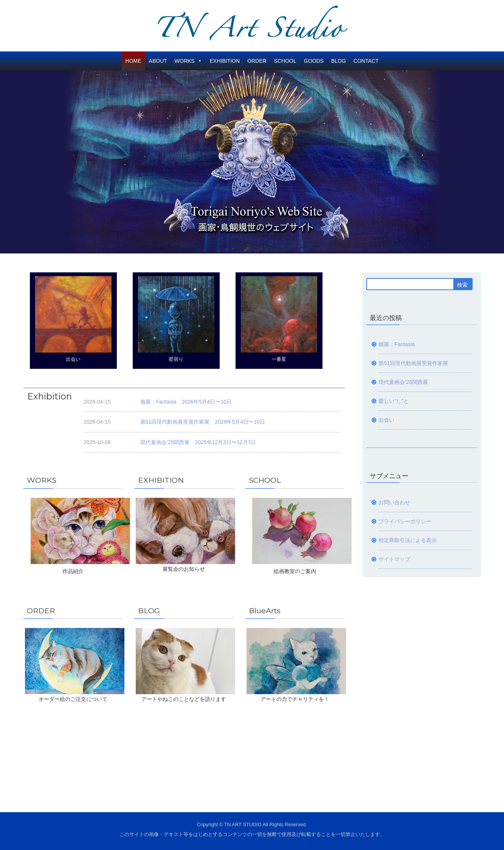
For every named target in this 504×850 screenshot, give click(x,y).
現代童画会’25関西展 (403, 382)
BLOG (339, 61)
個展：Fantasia (397, 344)
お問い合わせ (394, 502)
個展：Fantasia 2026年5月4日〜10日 (186, 402)
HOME (133, 61)
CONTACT (366, 61)
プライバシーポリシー (405, 521)
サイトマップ (394, 559)
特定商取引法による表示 (408, 540)
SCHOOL (285, 61)
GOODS (314, 61)
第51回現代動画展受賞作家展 (413, 363)
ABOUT (158, 61)
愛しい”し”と (393, 401)
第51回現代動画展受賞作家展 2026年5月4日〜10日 (203, 422)
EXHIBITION (225, 61)
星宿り (176, 319)
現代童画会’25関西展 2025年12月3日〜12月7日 (198, 442)
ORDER (257, 61)
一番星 (279, 319)
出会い (73, 319)
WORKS (188, 61)
